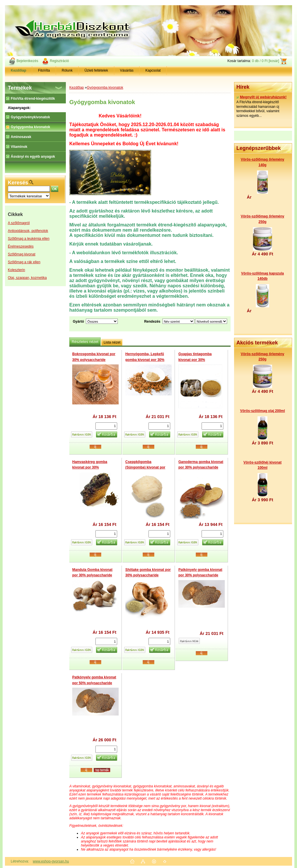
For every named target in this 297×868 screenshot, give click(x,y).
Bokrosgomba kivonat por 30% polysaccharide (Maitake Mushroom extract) (95, 360)
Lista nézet (112, 342)
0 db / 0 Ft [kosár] (266, 61)
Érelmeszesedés (21, 246)
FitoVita (44, 70)
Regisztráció (59, 61)
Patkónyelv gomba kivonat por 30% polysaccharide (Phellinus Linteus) (200, 575)
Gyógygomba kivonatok (105, 88)
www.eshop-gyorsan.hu (51, 861)
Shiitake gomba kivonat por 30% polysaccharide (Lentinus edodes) (148, 575)
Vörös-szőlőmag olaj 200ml (263, 411)
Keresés (18, 183)
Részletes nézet (85, 342)
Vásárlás (127, 70)
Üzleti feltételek (96, 70)
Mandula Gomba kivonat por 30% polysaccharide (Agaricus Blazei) (92, 575)
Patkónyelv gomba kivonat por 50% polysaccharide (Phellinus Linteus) (94, 683)
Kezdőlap (77, 88)
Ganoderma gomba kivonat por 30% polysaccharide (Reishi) (201, 467)
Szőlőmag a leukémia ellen (29, 239)
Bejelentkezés (27, 61)
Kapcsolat (153, 70)
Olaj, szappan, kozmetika (27, 278)
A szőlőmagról (19, 223)
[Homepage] (19, 70)
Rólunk (67, 70)
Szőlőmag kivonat (22, 254)
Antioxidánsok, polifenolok (28, 231)
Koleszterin (16, 270)
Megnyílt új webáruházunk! (261, 97)
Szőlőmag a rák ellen (24, 262)
